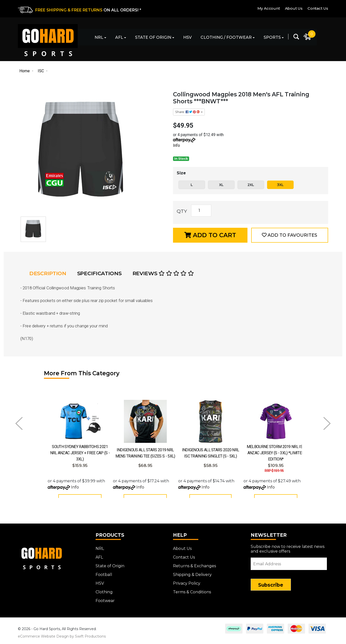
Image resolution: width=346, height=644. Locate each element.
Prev (19, 423)
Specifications (99, 273)
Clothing (104, 594)
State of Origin (153, 37)
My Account (269, 8)
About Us (294, 8)
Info (176, 145)
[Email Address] (289, 566)
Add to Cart (210, 235)
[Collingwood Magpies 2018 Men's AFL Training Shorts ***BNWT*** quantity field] (201, 211)
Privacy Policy (187, 586)
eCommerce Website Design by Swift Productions (62, 639)
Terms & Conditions (192, 594)
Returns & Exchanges (194, 568)
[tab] (49, 273)
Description (48, 273)
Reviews (163, 273)
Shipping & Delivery (192, 577)
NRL (99, 37)
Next (327, 423)
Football (104, 577)
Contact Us (318, 8)
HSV (187, 37)
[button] (290, 235)
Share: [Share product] (188, 112)
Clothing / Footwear (226, 37)
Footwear (105, 603)
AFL (119, 37)
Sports (272, 37)
